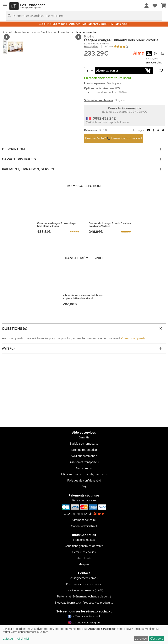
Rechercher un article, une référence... (39, 16)
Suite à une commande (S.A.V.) (84, 590)
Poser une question (135, 358)
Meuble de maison (27, 32)
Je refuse (141, 639)
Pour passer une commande (84, 584)
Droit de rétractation (84, 450)
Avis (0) (82, 368)
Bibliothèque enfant (86, 32)
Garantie (84, 437)
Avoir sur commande (84, 456)
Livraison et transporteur (84, 462)
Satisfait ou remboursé (84, 444)
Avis (84, 487)
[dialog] (84, 635)
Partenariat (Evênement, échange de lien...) (84, 597)
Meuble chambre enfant (56, 32)
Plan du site (84, 558)
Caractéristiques (82, 179)
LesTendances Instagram (84, 622)
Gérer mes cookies (84, 552)
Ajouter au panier (123, 71)
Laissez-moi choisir (16, 639)
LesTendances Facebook (84, 616)
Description (91, 46)
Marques (84, 564)
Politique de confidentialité (84, 481)
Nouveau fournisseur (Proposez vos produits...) (84, 603)
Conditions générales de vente (84, 546)
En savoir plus (154, 62)
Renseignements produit (84, 578)
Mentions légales (84, 540)
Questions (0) (82, 348)
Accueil (8, 32)
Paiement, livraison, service (82, 189)
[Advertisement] (84, 400)
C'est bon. (157, 639)
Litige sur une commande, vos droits (84, 474)
